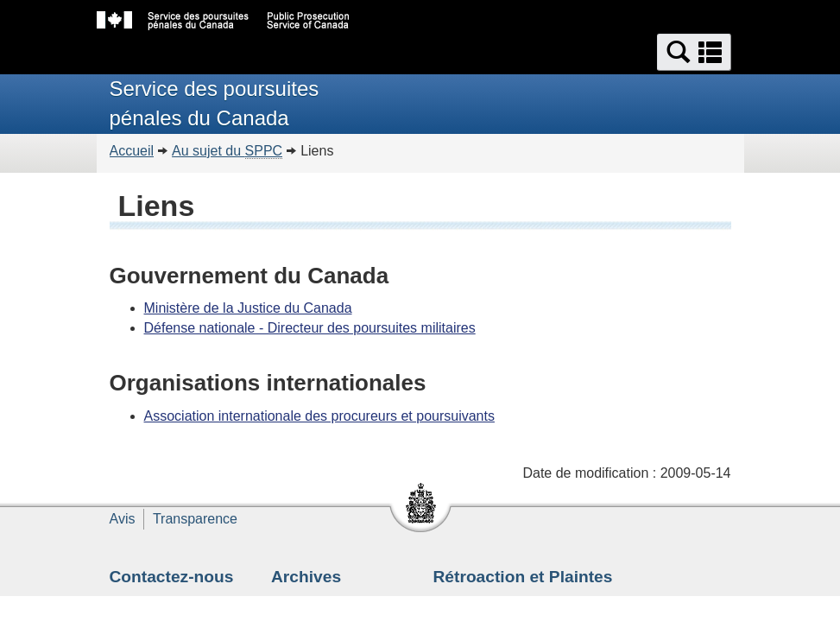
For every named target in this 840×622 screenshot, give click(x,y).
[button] (694, 52)
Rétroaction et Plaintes (523, 577)
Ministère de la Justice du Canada (248, 308)
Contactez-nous (172, 577)
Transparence (195, 519)
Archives (306, 577)
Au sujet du (227, 151)
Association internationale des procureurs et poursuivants (319, 416)
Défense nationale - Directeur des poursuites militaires (310, 328)
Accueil (132, 151)
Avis (123, 519)
